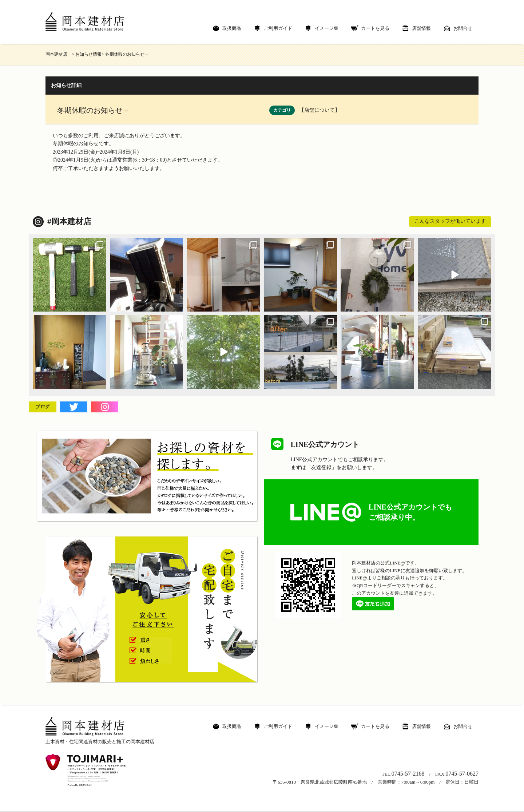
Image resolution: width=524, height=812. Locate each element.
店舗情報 (421, 28)
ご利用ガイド (278, 28)
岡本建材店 (59, 54)
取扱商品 (232, 28)
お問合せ (463, 28)
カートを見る (375, 28)
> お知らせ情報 (87, 54)
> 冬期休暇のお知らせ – (125, 54)
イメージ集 (327, 28)
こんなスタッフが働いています (450, 221)
